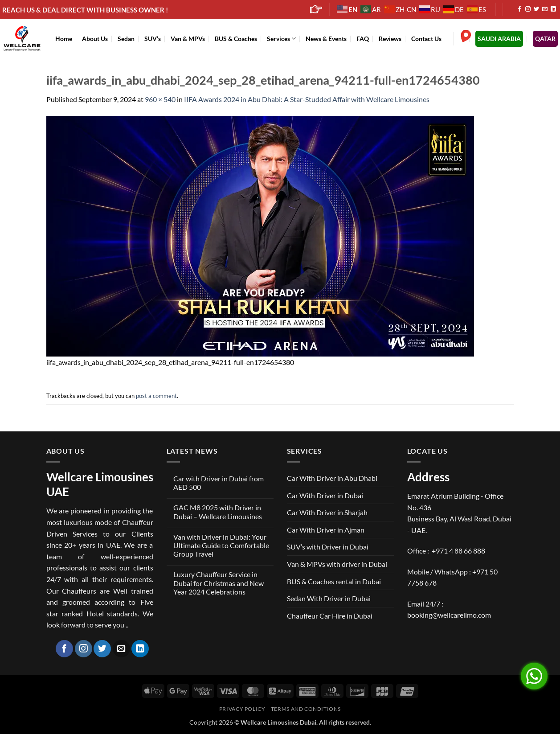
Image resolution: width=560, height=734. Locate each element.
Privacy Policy (242, 709)
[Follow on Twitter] (536, 9)
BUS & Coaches (236, 39)
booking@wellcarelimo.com (449, 615)
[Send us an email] (545, 9)
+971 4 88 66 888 (458, 551)
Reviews (390, 39)
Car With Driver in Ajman (326, 530)
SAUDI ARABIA (499, 39)
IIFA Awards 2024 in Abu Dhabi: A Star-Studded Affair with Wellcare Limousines (307, 99)
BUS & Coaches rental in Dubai (334, 581)
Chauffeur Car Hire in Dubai (330, 616)
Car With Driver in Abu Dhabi (332, 478)
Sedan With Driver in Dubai (329, 598)
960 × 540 (160, 99)
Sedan (126, 39)
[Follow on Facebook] (519, 9)
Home (64, 39)
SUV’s (153, 39)
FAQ (363, 39)
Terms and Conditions (306, 709)
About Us (95, 39)
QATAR (545, 39)
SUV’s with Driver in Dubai (328, 547)
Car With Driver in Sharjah (327, 512)
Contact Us (426, 39)
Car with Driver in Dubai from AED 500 (219, 483)
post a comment (156, 396)
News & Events (326, 39)
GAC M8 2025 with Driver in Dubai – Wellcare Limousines (218, 512)
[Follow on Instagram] (528, 9)
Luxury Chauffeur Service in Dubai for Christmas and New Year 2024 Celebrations (219, 583)
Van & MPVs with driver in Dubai (337, 564)
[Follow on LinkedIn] (553, 9)
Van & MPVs (188, 39)
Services (281, 39)
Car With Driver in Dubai (325, 495)
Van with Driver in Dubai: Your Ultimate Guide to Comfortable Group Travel (221, 545)
